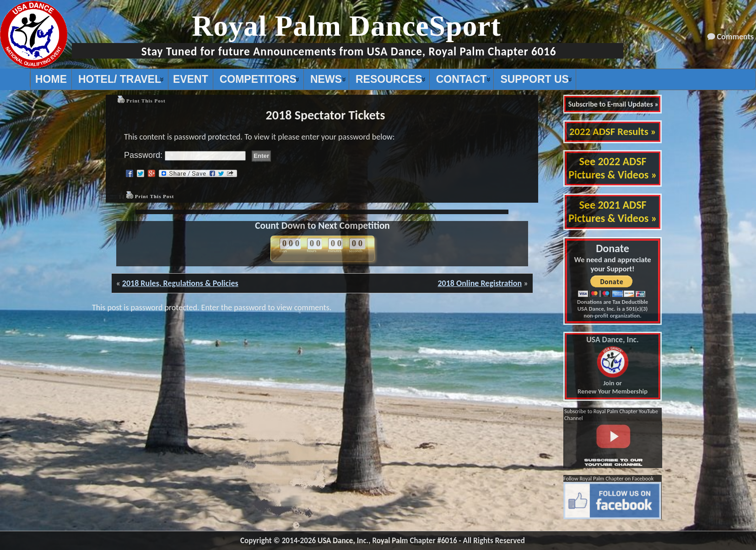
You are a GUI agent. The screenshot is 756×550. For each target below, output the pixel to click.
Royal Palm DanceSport (346, 26)
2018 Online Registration (480, 283)
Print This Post (146, 101)
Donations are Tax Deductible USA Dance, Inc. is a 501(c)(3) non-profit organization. (613, 309)
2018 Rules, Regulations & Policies (180, 283)
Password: (185, 155)
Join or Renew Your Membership (613, 366)
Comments (735, 37)
